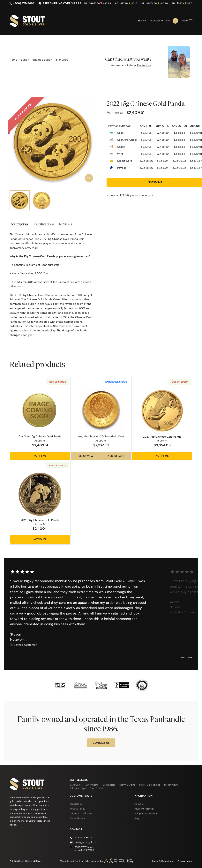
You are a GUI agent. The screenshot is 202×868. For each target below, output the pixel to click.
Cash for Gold (97, 788)
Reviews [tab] (66, 224)
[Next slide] (190, 658)
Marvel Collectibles (150, 785)
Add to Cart (116, 456)
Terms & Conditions (81, 813)
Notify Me (40, 456)
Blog (137, 818)
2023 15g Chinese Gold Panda (162, 437)
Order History (78, 818)
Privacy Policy (78, 809)
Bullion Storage (78, 788)
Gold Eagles (109, 785)
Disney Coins (171, 785)
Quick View (86, 456)
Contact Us (101, 743)
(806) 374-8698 (24, 3)
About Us (139, 804)
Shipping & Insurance (146, 813)
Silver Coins (92, 785)
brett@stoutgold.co (86, 842)
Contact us (144, 65)
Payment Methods (144, 809)
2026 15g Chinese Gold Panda (40, 520)
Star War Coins (127, 785)
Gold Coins (76, 785)
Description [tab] (19, 224)
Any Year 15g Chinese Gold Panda (40, 436)
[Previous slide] (183, 658)
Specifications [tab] (44, 224)
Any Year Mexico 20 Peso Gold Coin (101, 436)
